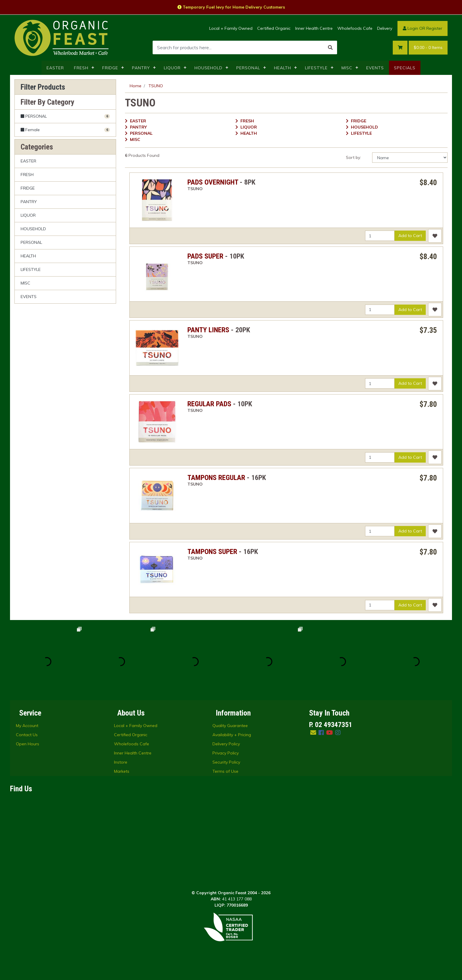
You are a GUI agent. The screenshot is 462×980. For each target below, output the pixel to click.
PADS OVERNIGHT (213, 182)
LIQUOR (172, 68)
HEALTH (283, 68)
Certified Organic (274, 28)
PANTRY (141, 68)
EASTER (55, 68)
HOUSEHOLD (208, 68)
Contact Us (27, 735)
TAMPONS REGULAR (216, 478)
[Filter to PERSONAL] (65, 116)
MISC (347, 68)
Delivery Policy (226, 744)
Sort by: (353, 157)
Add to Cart (410, 236)
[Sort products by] (410, 158)
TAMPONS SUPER (212, 552)
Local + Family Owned (231, 28)
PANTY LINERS (208, 330)
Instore (121, 762)
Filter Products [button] (43, 87)
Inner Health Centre (314, 28)
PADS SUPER (205, 256)
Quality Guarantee (230, 726)
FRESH (81, 68)
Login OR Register (423, 28)
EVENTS (375, 68)
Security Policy (226, 762)
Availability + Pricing (232, 735)
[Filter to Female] (65, 130)
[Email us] (313, 732)
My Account (27, 726)
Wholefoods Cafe (355, 28)
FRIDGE (110, 68)
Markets (122, 771)
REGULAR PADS (209, 404)
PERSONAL (248, 68)
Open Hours (28, 744)
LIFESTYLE (316, 68)
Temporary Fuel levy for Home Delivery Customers (231, 7)
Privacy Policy (226, 753)
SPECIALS (405, 68)
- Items (428, 48)
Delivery (385, 28)
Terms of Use (225, 771)
